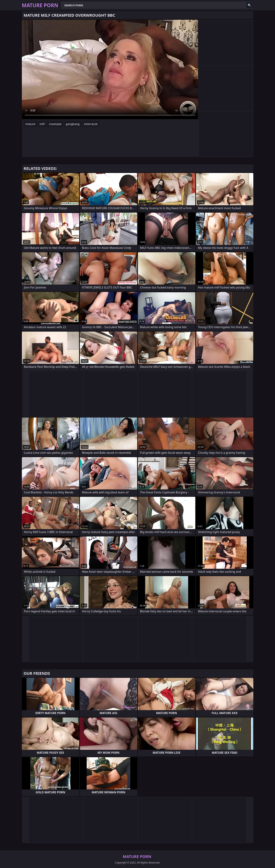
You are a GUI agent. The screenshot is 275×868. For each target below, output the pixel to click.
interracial (91, 124)
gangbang (73, 124)
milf (42, 124)
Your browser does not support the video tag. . (110, 69)
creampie (55, 124)
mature (30, 124)
